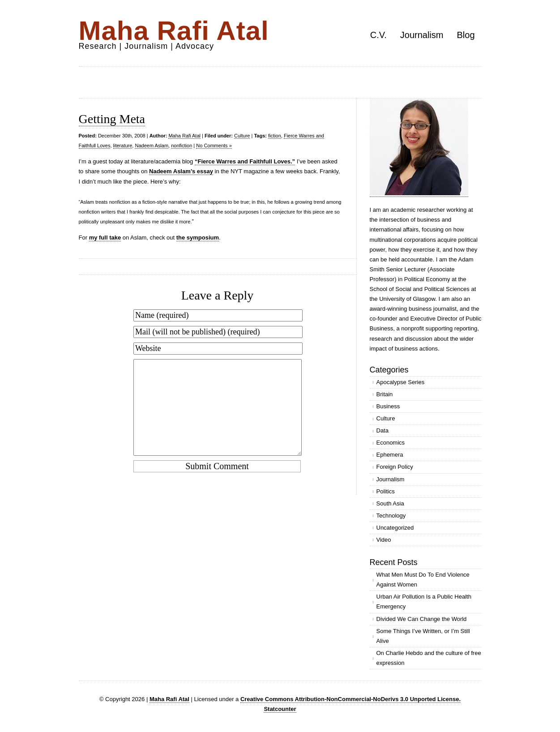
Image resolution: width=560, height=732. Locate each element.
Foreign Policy (395, 467)
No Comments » (214, 146)
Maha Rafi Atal (174, 31)
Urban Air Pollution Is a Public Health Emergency (424, 601)
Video (384, 540)
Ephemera (390, 455)
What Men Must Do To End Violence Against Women (423, 580)
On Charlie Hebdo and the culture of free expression (429, 658)
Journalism (422, 35)
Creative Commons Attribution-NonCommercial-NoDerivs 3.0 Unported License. (351, 699)
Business (388, 406)
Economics (391, 443)
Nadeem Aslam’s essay (181, 171)
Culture (242, 136)
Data (383, 430)
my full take (105, 238)
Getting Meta (112, 119)
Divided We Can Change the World (422, 619)
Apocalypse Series (401, 382)
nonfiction (182, 146)
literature (123, 146)
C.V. (378, 35)
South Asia (390, 503)
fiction (275, 136)
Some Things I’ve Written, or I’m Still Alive (423, 636)
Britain (385, 394)
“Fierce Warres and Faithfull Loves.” (245, 161)
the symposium (198, 238)
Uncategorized (395, 528)
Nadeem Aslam (152, 146)
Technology (391, 516)
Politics (386, 491)
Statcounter (280, 709)
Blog (466, 35)
